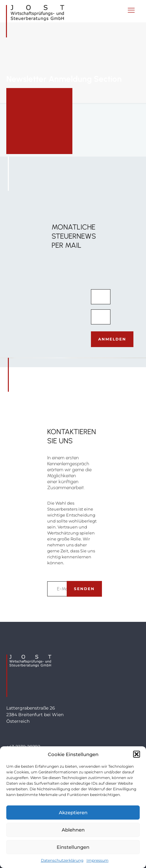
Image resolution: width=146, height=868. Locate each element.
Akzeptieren (73, 813)
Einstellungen (73, 847)
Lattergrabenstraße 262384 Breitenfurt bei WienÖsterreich (35, 715)
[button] (137, 754)
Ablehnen (73, 830)
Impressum (98, 860)
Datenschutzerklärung (62, 860)
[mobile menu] (131, 10)
